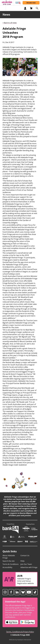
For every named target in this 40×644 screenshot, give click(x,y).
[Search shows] (37, 8)
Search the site (9, 561)
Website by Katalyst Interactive (20, 640)
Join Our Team (26, 564)
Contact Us (25, 555)
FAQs (23, 561)
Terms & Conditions (11, 564)
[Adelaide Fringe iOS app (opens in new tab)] (12, 622)
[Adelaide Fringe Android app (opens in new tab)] (28, 622)
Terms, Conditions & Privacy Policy (20, 632)
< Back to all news (10, 23)
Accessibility (7, 567)
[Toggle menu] (3, 8)
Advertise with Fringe (29, 567)
